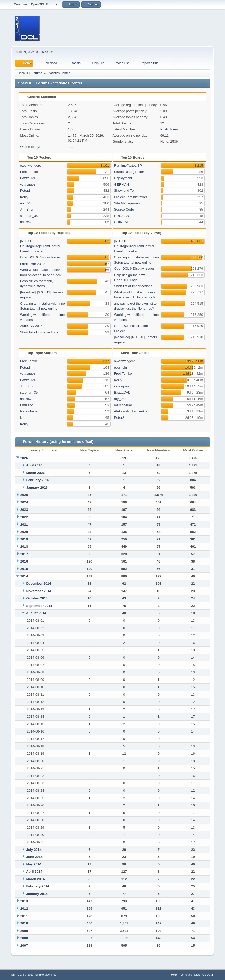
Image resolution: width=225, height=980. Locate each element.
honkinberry (29, 411)
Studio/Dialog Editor (129, 172)
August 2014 (36, 613)
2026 (24, 458)
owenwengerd (31, 166)
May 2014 (34, 864)
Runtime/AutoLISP (128, 166)
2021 (24, 524)
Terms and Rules (189, 975)
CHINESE (122, 222)
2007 (24, 945)
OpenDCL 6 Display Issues (41, 257)
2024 (24, 502)
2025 (24, 495)
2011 (24, 916)
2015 (24, 569)
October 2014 (37, 598)
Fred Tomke (29, 172)
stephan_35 (29, 216)
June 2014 (34, 857)
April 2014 (34, 872)
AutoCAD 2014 (31, 326)
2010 (24, 923)
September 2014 (39, 606)
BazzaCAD (28, 178)
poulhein (121, 367)
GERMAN (122, 184)
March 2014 (36, 879)
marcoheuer (123, 405)
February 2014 (38, 886)
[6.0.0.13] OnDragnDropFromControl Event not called (40, 246)
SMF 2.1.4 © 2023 (22, 975)
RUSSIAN (122, 216)
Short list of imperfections (39, 332)
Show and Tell (125, 191)
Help (174, 975)
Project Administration (131, 197)
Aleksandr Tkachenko (130, 411)
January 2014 (37, 894)
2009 (24, 931)
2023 (24, 510)
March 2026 (36, 473)
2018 (24, 547)
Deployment (123, 178)
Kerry (24, 197)
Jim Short (27, 209)
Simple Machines (46, 975)
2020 (24, 532)
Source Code (124, 209)
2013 (24, 901)
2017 (24, 554)
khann (25, 418)
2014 (24, 576)
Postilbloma (169, 129)
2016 (24, 561)
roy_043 (26, 203)
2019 (24, 539)
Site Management (127, 203)
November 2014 (39, 591)
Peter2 (25, 191)
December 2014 (39, 584)
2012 (24, 909)
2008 (24, 938)
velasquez (28, 184)
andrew (26, 222)
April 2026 (34, 465)
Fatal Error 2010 (32, 264)
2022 (24, 517)
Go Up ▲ (208, 975)
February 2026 (38, 480)
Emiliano (27, 405)
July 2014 (34, 850)
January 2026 (37, 487)
